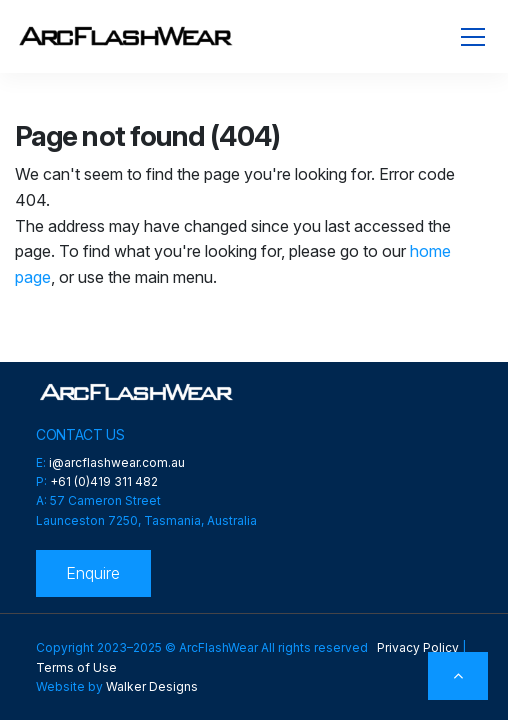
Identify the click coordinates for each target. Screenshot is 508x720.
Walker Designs (152, 686)
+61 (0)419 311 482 (104, 481)
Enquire (93, 573)
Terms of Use (76, 667)
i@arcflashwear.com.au (117, 462)
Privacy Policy (418, 647)
